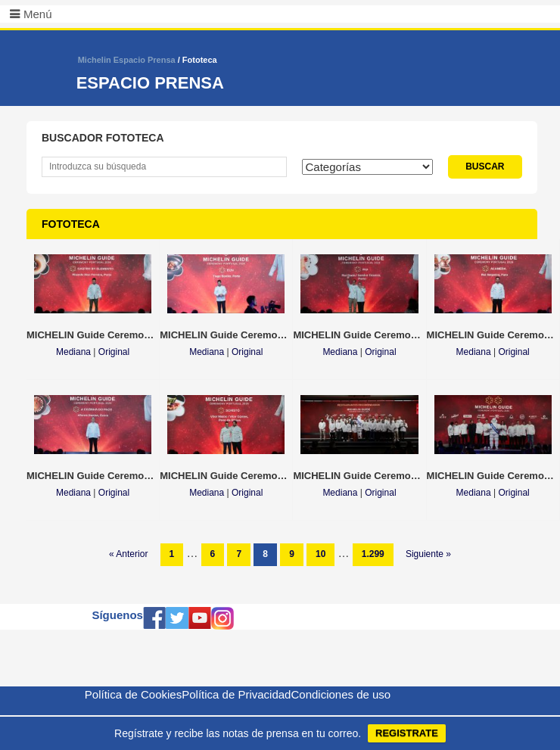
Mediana (73, 352)
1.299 (373, 554)
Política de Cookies (133, 694)
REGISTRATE (407, 733)
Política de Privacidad (236, 694)
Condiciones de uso (341, 694)
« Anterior (128, 554)
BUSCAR (485, 166)
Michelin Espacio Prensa (127, 60)
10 (320, 554)
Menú (38, 14)
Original (114, 352)
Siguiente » (428, 554)
